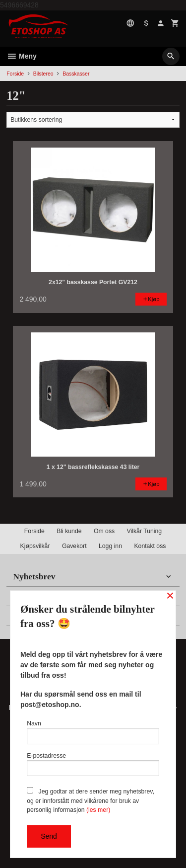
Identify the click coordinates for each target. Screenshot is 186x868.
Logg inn (110, 546)
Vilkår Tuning (145, 531)
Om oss (104, 531)
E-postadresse (93, 764)
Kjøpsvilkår (35, 546)
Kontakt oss (150, 546)
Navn (93, 732)
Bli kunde (69, 531)
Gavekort (74, 546)
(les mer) (98, 810)
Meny (22, 56)
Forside (15, 74)
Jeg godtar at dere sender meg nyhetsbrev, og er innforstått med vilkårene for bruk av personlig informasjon (91, 800)
